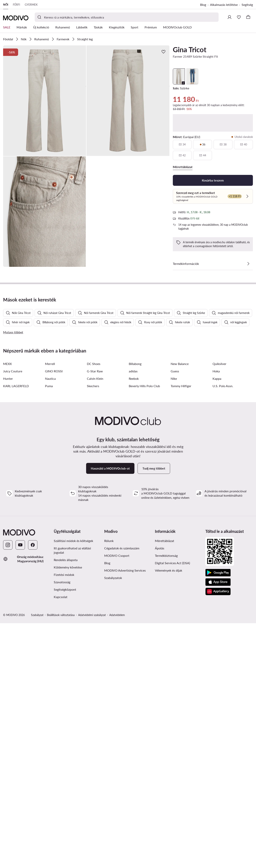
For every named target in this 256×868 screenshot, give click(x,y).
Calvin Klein (95, 596)
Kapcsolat (61, 814)
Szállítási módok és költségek (73, 758)
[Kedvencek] (239, 17)
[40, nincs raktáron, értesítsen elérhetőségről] (243, 145)
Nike (174, 596)
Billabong (135, 581)
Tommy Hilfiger (181, 603)
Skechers (93, 603)
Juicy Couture (13, 589)
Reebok (134, 596)
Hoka (216, 589)
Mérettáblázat (165, 758)
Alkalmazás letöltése (224, 5)
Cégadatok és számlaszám (122, 766)
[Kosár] (248, 17)
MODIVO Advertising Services (125, 788)
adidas (133, 589)
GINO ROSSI (54, 589)
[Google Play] (218, 790)
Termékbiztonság (166, 773)
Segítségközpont (65, 807)
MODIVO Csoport (117, 773)
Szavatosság (62, 800)
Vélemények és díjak (169, 788)
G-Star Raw (95, 589)
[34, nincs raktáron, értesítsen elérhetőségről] (182, 145)
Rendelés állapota (66, 777)
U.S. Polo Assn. (223, 603)
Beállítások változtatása (61, 832)
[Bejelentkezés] (230, 17)
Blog (203, 5)
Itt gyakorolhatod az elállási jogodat (72, 768)
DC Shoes (94, 581)
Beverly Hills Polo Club (144, 603)
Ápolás (160, 766)
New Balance (180, 581)
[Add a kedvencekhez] (163, 52)
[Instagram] (8, 762)
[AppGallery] (218, 809)
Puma (49, 603)
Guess (175, 589)
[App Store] (218, 800)
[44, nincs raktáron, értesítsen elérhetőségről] (203, 155)
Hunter (8, 596)
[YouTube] (20, 762)
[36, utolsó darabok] (203, 145)
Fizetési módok (64, 792)
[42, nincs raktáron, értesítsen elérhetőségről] (182, 155)
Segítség (247, 5)
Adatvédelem (117, 832)
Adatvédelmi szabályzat (92, 832)
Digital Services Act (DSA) (172, 780)
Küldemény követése (68, 785)
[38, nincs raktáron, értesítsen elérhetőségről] (223, 145)
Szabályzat (37, 832)
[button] (45, 101)
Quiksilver (219, 581)
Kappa (217, 596)
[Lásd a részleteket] (248, 264)
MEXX (7, 581)
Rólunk (109, 758)
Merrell (50, 581)
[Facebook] (33, 762)
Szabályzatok (113, 795)
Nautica (50, 596)
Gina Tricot (190, 49)
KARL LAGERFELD (16, 603)
